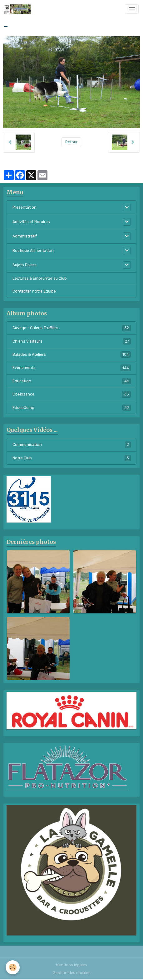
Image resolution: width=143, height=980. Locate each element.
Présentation (25, 207)
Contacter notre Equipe (34, 291)
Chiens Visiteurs (72, 341)
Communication (72, 445)
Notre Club (72, 458)
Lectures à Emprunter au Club (40, 278)
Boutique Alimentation (33, 251)
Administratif (25, 236)
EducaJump (72, 408)
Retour (71, 142)
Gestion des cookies (72, 973)
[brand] (19, 9)
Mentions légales (71, 965)
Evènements (72, 368)
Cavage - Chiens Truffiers (72, 328)
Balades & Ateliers (72, 355)
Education (72, 381)
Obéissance (72, 394)
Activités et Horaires (31, 222)
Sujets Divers (25, 265)
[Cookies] (13, 967)
